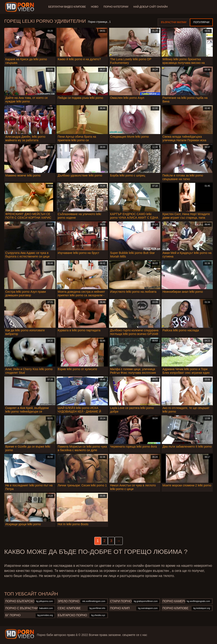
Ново (95, 7)
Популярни (201, 22)
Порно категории (116, 7)
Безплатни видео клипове (67, 7)
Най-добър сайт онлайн (150, 7)
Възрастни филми (174, 22)
